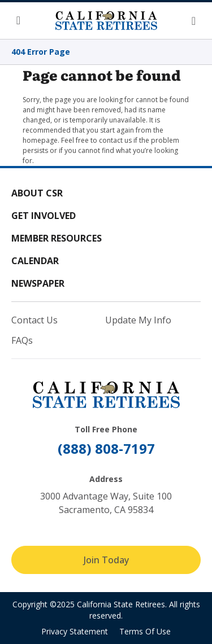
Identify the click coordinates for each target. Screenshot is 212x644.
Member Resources (57, 238)
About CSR (37, 193)
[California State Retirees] (106, 20)
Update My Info (138, 320)
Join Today (106, 560)
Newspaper (38, 283)
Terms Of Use (145, 631)
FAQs (22, 340)
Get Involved (44, 216)
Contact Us (34, 320)
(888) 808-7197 (106, 448)
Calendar (35, 261)
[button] (23, 21)
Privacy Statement (75, 631)
